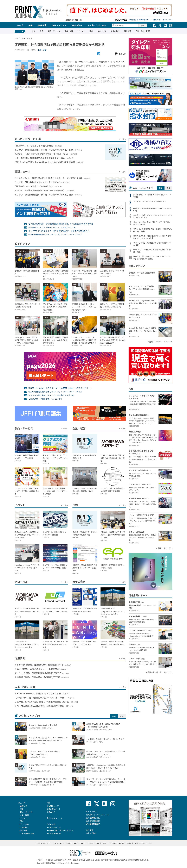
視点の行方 (77, 25)
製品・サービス (54, 31)
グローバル (102, 31)
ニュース (22, 803)
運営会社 (58, 843)
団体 (91, 31)
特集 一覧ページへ (165, 548)
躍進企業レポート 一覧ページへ (160, 672)
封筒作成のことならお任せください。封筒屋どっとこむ (52, 227)
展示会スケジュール (97, 25)
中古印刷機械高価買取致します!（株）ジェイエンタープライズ (55, 234)
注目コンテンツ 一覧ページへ (161, 342)
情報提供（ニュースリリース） (98, 815)
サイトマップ (168, 20)
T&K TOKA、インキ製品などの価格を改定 (150, 201)
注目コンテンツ (59, 25)
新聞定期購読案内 (93, 818)
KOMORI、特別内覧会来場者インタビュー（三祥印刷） (152, 210)
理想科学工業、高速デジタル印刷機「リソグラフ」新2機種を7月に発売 (152, 258)
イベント (81, 31)
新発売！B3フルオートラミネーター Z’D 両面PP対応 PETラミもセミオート (60, 388)
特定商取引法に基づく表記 (120, 843)
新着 (33, 31)
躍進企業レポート (54, 809)
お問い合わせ (144, 20)
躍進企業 (42, 25)
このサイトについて (43, 843)
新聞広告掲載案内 (93, 821)
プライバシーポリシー (74, 843)
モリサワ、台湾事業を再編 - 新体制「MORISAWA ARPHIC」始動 (152, 230)
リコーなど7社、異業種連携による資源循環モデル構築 (152, 244)
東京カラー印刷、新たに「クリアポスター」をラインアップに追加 (153, 216)
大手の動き (115, 31)
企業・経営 (69, 31)
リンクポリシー (93, 843)
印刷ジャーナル (54, 827)
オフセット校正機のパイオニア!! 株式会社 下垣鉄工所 (51, 395)
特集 (31, 25)
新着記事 (24, 806)
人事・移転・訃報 (143, 31)
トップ (20, 25)
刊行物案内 (156, 20)
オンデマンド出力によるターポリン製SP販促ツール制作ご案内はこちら (59, 231)
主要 (41, 31)
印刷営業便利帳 (54, 833)
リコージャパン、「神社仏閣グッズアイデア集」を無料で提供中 (152, 223)
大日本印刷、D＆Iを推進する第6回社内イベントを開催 (152, 196)
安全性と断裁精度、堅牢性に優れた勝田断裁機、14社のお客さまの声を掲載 (61, 224)
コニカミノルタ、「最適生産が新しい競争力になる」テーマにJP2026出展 (152, 237)
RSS (150, 843)
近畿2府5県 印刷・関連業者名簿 (61, 830)
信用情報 (128, 31)
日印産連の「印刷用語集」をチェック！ (45, 399)
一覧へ (123, 139)
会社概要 (133, 20)
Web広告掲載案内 (93, 824)
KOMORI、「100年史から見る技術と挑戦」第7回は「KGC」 (152, 251)
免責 (104, 843)
